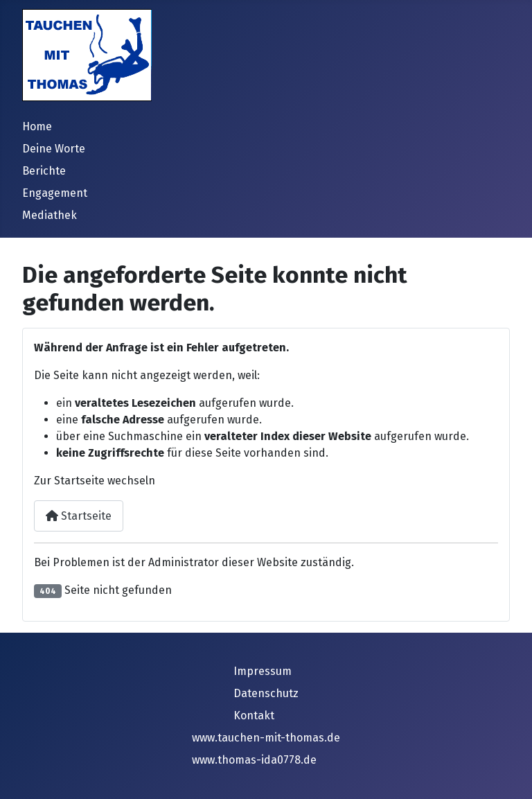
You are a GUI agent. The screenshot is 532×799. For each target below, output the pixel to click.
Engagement (55, 193)
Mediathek (50, 215)
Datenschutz (266, 693)
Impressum (263, 671)
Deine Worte (54, 149)
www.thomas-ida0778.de (254, 760)
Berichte (44, 171)
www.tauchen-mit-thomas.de (266, 738)
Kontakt (254, 715)
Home (37, 126)
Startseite (79, 516)
